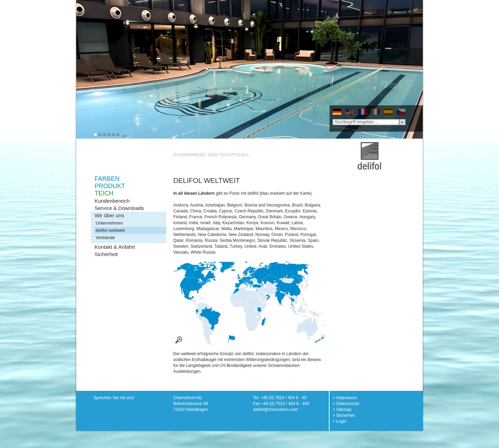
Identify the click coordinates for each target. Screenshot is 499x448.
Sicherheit (106, 254)
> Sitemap (342, 410)
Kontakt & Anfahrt (115, 247)
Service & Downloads (119, 208)
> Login (340, 421)
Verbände (105, 238)
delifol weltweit (110, 230)
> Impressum (345, 398)
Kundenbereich (112, 201)
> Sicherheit (344, 415)
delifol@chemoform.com (275, 410)
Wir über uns (109, 215)
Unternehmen (109, 223)
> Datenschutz (346, 404)
